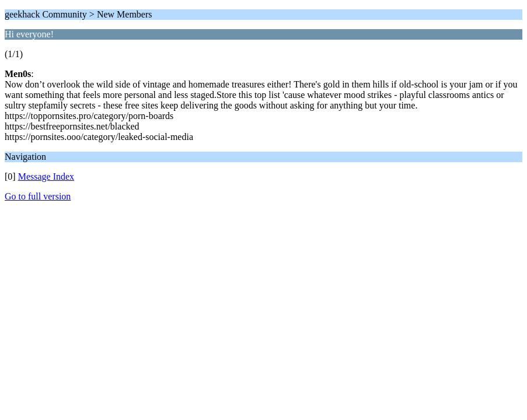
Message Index (46, 176)
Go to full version (38, 196)
